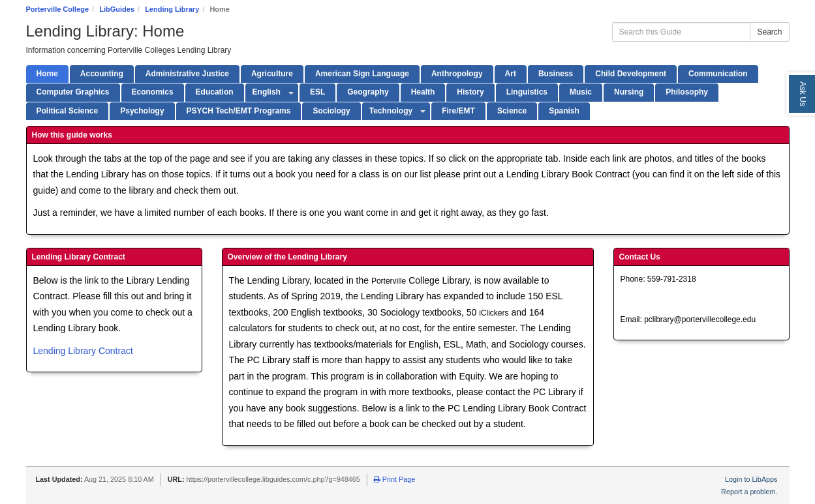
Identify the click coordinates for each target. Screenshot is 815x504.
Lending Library (172, 9)
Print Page (394, 479)
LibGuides (117, 9)
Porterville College (58, 9)
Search (769, 32)
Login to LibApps (751, 479)
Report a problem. (749, 492)
